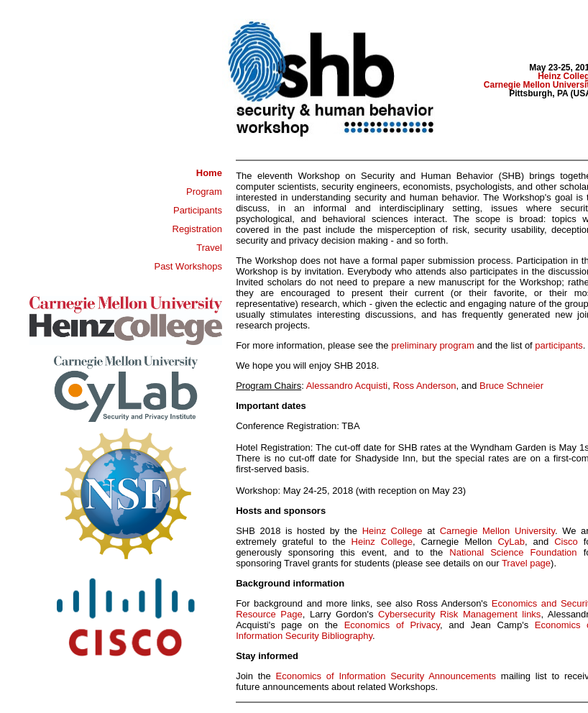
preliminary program (433, 345)
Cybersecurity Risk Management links (459, 614)
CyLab (511, 542)
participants (559, 345)
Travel (209, 248)
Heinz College (392, 531)
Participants (198, 210)
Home (209, 173)
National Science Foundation (513, 552)
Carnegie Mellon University (497, 531)
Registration (197, 229)
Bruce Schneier (511, 386)
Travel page (526, 563)
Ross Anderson (424, 386)
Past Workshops (188, 266)
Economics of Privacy (392, 625)
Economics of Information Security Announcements (386, 676)
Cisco (556, 542)
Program (204, 192)
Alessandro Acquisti (347, 386)
